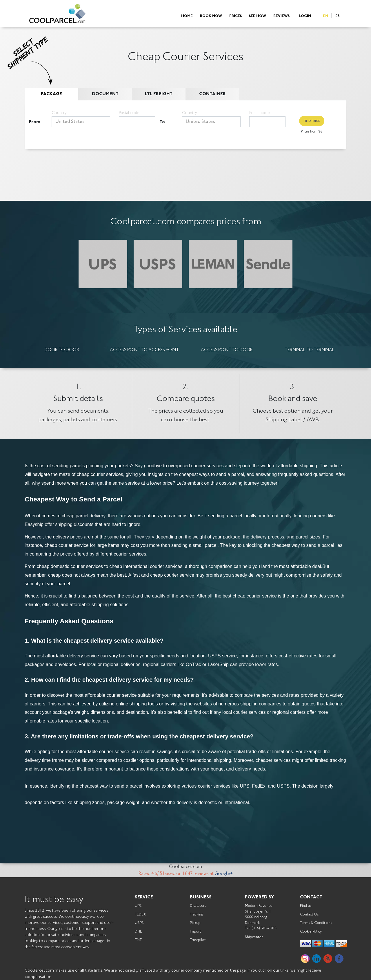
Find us (306, 906)
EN (325, 16)
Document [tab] (105, 94)
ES (337, 16)
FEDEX (140, 914)
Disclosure (198, 906)
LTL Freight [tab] (159, 94)
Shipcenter (254, 937)
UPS (138, 906)
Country (59, 113)
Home (187, 16)
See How (258, 16)
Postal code (129, 113)
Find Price (312, 121)
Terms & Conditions (316, 923)
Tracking (196, 914)
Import (195, 932)
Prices (235, 16)
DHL (138, 932)
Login (305, 16)
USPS (139, 923)
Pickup (195, 923)
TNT (138, 940)
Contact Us (309, 914)
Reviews (281, 16)
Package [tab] (51, 94)
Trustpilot (198, 940)
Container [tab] (212, 94)
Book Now (211, 16)
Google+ (224, 874)
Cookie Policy (311, 932)
